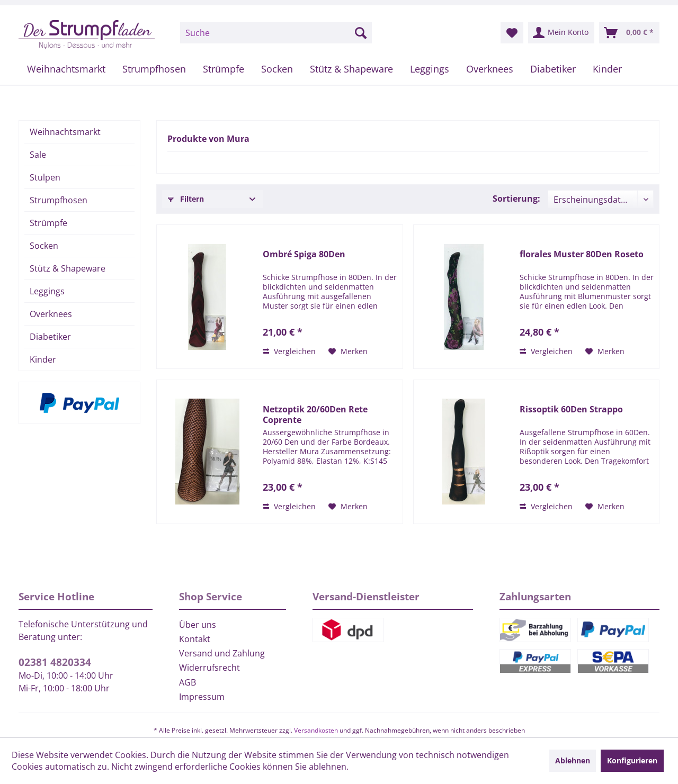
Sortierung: (516, 199)
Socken (44, 246)
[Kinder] (607, 69)
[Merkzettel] (512, 33)
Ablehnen (573, 760)
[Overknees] (490, 69)
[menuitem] (276, 33)
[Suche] (276, 33)
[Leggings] (430, 69)
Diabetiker (50, 337)
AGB (188, 682)
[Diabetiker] (553, 69)
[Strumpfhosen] (154, 69)
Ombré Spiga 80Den (304, 254)
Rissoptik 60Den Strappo (571, 409)
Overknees (51, 314)
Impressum (202, 697)
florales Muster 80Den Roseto (582, 254)
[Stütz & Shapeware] (351, 69)
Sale (38, 155)
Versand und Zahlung (222, 653)
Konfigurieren (632, 760)
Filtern (186, 199)
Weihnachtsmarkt (65, 132)
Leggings (47, 291)
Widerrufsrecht (209, 668)
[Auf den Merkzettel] (348, 352)
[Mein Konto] (561, 33)
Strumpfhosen (59, 200)
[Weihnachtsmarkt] (66, 69)
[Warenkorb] (629, 33)
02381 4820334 (55, 662)
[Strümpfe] (224, 69)
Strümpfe (48, 223)
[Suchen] (361, 33)
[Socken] (277, 69)
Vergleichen (289, 351)
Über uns (198, 625)
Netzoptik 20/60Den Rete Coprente (315, 414)
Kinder (43, 359)
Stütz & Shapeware (68, 268)
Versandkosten (316, 730)
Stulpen (45, 177)
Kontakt (195, 639)
